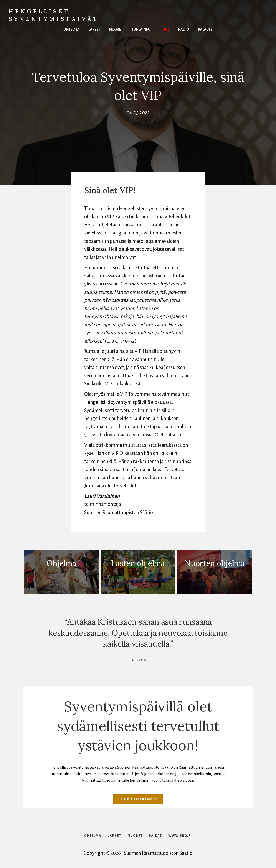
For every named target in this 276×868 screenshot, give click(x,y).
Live (166, 29)
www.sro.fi (180, 836)
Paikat (155, 836)
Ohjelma (71, 29)
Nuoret (116, 29)
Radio (184, 29)
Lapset (94, 29)
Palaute (205, 29)
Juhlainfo (141, 29)
